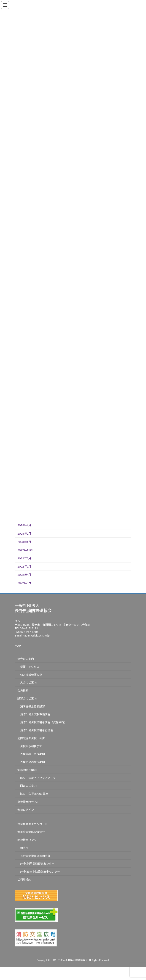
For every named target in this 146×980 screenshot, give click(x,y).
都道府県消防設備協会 (31, 832)
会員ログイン (26, 810)
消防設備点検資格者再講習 (37, 730)
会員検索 (23, 691)
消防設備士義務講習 (32, 707)
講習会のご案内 (27, 699)
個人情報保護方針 (31, 675)
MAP (18, 646)
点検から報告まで (31, 746)
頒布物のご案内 (27, 770)
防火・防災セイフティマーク (38, 778)
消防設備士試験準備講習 (35, 715)
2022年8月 (24, 558)
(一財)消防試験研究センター (37, 864)
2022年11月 (25, 550)
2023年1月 (24, 542)
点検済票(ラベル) (28, 802)
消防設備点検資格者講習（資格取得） (43, 722)
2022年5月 (24, 567)
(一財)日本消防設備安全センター (40, 872)
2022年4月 (24, 575)
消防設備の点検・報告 (31, 738)
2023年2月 (24, 533)
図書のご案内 (28, 786)
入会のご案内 (28, 683)
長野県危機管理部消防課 (35, 856)
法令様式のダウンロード (32, 824)
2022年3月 (24, 583)
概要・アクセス (30, 667)
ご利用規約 (24, 880)
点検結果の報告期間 (32, 762)
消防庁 (24, 848)
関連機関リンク (27, 840)
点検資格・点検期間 (32, 754)
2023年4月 (24, 525)
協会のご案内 (26, 659)
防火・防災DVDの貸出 (34, 794)
